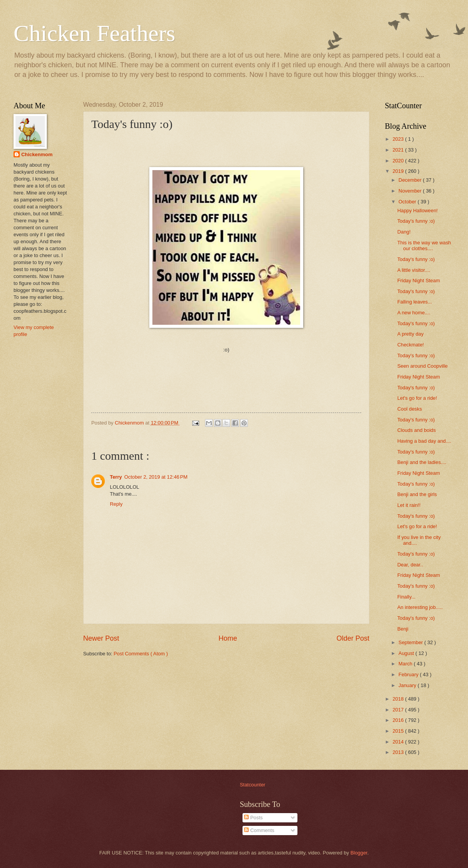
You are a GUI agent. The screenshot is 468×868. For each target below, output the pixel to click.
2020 (399, 161)
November (411, 191)
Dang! (404, 232)
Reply (116, 504)
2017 (399, 710)
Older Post (353, 638)
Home (228, 638)
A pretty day (410, 334)
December (411, 180)
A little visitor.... (414, 270)
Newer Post (101, 638)
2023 (399, 139)
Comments (259, 830)
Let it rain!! (409, 505)
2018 (399, 699)
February (409, 674)
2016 (399, 720)
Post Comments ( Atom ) (141, 654)
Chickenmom (37, 154)
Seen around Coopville (422, 366)
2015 (399, 731)
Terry (116, 477)
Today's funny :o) (416, 221)
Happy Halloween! (418, 211)
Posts (253, 818)
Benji (403, 629)
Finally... (406, 597)
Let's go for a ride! (417, 398)
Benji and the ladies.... (422, 462)
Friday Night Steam (418, 281)
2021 (399, 150)
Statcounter (253, 785)
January (408, 685)
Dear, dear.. (410, 565)
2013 (399, 752)
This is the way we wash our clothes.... (424, 246)
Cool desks (410, 409)
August (407, 653)
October (408, 202)
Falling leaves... (414, 302)
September (411, 642)
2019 (399, 171)
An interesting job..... (420, 607)
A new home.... (414, 313)
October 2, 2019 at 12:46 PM (156, 477)
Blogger (359, 853)
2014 (399, 742)
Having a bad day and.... (424, 441)
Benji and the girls (417, 494)
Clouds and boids (417, 430)
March (406, 664)
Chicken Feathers (94, 33)
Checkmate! (411, 345)
